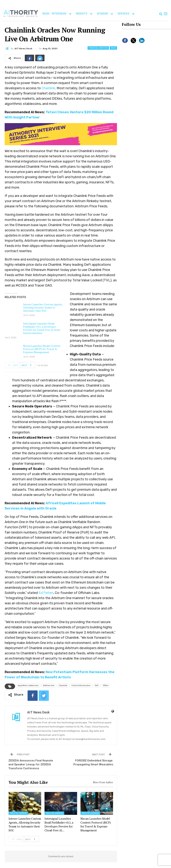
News (113, 48)
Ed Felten (46, 593)
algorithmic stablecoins (28, 685)
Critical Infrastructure (81, 685)
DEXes (106, 685)
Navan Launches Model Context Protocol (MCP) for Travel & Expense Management (42, 349)
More (142, 14)
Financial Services (98, 48)
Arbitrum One (49, 685)
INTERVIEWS (62, 14)
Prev (12, 365)
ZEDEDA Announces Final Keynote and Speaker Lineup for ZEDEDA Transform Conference (31, 764)
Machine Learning (18, 813)
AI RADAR (106, 14)
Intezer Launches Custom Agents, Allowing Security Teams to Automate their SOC (43, 307)
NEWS (46, 14)
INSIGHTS (85, 14)
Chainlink (48, 88)
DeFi (97, 685)
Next (28, 365)
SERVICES (127, 14)
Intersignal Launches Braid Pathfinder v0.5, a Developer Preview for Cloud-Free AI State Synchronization (42, 328)
